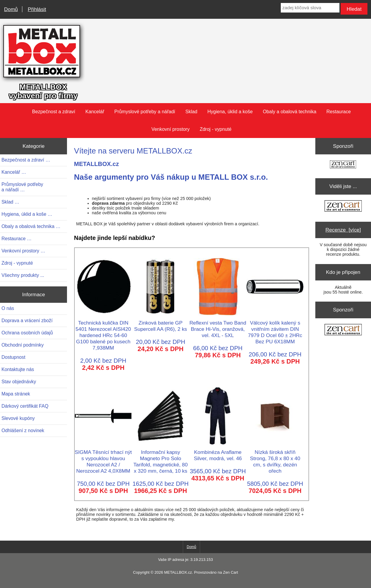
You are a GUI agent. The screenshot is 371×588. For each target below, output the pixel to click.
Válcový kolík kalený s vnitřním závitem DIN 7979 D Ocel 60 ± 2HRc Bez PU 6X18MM (275, 329)
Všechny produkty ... (23, 275)
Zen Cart (230, 572)
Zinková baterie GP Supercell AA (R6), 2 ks (160, 323)
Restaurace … (17, 239)
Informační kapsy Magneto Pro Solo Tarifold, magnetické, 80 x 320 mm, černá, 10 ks (160, 458)
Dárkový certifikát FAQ (25, 406)
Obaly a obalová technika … (31, 226)
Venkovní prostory (171, 129)
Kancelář (95, 112)
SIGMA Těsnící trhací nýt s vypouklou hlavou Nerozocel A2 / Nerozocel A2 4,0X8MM (103, 458)
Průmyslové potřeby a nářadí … (22, 187)
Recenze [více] (343, 230)
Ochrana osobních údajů (27, 333)
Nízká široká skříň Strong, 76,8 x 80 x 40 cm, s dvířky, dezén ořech (275, 458)
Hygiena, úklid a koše (230, 112)
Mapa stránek (16, 394)
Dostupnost (13, 357)
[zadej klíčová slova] (310, 8)
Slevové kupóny (18, 418)
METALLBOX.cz (178, 572)
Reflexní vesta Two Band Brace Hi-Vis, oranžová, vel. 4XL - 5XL (218, 326)
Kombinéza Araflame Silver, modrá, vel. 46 (218, 452)
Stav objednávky (19, 382)
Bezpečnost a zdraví (54, 112)
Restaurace (339, 112)
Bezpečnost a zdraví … (26, 160)
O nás (8, 308)
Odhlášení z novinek (23, 430)
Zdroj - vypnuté (216, 129)
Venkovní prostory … (23, 251)
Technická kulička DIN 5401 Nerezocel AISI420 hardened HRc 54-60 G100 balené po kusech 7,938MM (103, 332)
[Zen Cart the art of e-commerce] (343, 165)
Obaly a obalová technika (290, 112)
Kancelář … (14, 172)
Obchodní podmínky (23, 345)
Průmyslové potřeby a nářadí (145, 112)
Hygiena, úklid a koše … (27, 214)
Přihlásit (37, 9)
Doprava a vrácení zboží (27, 321)
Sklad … (10, 202)
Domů (11, 9)
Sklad (191, 112)
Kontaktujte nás (18, 369)
